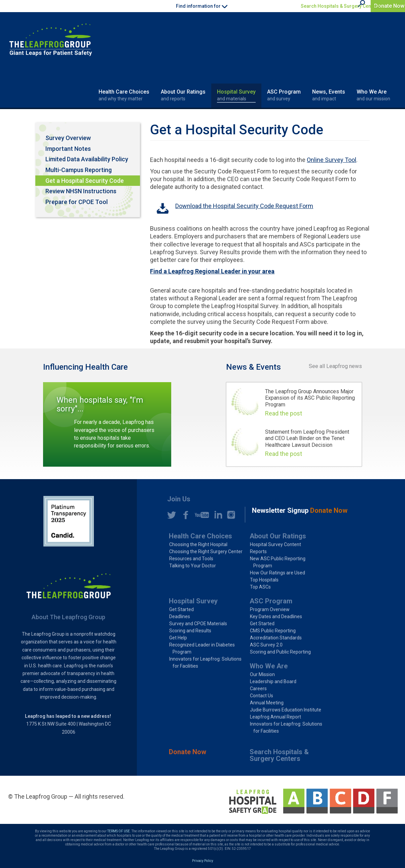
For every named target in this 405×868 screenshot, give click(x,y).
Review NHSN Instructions (81, 191)
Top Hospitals (264, 580)
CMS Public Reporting (273, 631)
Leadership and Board (273, 681)
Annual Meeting (267, 703)
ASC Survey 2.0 (266, 645)
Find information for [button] (202, 6)
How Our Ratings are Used (278, 573)
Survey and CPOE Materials (198, 624)
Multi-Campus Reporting (79, 170)
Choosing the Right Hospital (198, 544)
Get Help (178, 638)
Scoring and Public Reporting (280, 652)
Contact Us (262, 696)
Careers (258, 689)
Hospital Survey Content (275, 544)
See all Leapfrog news (335, 366)
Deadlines (180, 616)
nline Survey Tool (334, 160)
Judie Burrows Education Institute (286, 710)
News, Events (329, 95)
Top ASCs (260, 587)
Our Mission (262, 674)
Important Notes (68, 149)
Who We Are (373, 95)
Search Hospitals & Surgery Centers (340, 6)
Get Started (181, 609)
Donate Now (389, 6)
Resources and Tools (191, 559)
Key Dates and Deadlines (276, 616)
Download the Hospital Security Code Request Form (244, 206)
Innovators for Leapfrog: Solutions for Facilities (205, 662)
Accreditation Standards (276, 638)
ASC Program (284, 95)
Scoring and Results (190, 631)
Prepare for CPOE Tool (77, 202)
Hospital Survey (236, 95)
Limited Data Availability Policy (87, 159)
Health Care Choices (124, 95)
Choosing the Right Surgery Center (206, 552)
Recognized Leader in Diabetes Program (202, 648)
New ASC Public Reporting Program (278, 562)
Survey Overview (68, 138)
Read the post (284, 413)
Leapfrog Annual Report (275, 717)
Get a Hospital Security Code (85, 181)
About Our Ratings (183, 95)
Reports (258, 552)
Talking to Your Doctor (193, 566)
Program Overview (270, 609)
